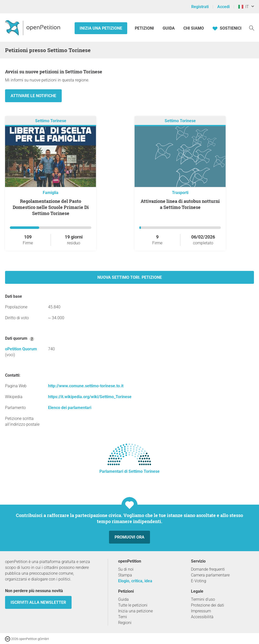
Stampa (125, 575)
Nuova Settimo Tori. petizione (130, 277)
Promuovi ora (129, 537)
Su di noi (126, 569)
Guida (169, 28)
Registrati (200, 7)
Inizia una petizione (101, 28)
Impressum (201, 611)
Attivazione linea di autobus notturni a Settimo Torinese (180, 204)
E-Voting (199, 581)
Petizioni (145, 28)
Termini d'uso (203, 599)
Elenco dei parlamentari (70, 408)
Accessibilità (202, 617)
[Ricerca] (252, 28)
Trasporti (180, 193)
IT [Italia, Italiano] (244, 7)
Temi (123, 617)
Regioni (125, 623)
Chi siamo (194, 28)
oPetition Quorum (21, 349)
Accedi (223, 7)
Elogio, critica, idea (135, 581)
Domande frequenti (208, 569)
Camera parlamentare (210, 575)
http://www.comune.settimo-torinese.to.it (86, 386)
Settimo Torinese (51, 121)
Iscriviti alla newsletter (38, 602)
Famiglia (51, 193)
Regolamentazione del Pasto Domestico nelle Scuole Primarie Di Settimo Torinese (51, 207)
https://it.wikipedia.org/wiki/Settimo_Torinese (90, 397)
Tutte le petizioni (133, 605)
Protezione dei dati (208, 605)
